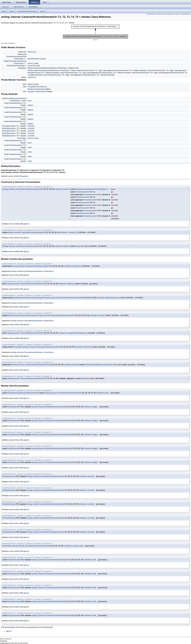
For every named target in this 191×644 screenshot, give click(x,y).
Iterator (42, 11)
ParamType (19, 59)
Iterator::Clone (97, 315)
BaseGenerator (34, 59)
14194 (16, 176)
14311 (16, 565)
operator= (31, 92)
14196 (16, 224)
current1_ (31, 126)
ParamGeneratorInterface (17, 56)
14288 (16, 338)
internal (12, 11)
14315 (16, 496)
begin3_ (31, 114)
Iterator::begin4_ (92, 449)
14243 (16, 325)
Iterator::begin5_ (92, 462)
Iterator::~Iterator (68, 232)
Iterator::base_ (104, 393)
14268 (16, 251)
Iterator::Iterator (62, 189)
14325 (16, 551)
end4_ (30, 157)
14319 (16, 454)
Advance (31, 52)
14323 (16, 621)
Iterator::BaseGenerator (108, 298)
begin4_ (31, 119)
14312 (16, 482)
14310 (16, 412)
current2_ (31, 128)
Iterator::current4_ (88, 518)
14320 (16, 607)
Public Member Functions (154, 14)
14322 (16, 468)
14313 (16, 426)
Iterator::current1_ (88, 476)
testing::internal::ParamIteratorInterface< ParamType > (33, 271)
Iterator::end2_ (91, 574)
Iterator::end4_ (91, 602)
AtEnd (30, 84)
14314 (16, 579)
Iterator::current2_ (88, 490)
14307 (16, 398)
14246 (16, 356)
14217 (16, 307)
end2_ (30, 147)
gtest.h (26, 176)
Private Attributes (185, 14)
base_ (30, 101)
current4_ (31, 133)
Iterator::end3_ (91, 588)
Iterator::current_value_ (75, 546)
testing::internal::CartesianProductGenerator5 (21, 189)
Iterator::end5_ (91, 616)
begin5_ (31, 124)
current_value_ (34, 138)
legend (96, 40)
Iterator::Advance (72, 266)
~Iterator (31, 77)
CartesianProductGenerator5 (27, 11)
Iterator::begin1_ (92, 407)
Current (31, 66)
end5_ (30, 161)
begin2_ (31, 110)
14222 (16, 275)
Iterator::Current (83, 347)
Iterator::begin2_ (92, 421)
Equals (30, 68)
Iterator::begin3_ (92, 435)
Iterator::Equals (72, 365)
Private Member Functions (171, 14)
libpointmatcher (6, 639)
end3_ (30, 152)
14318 (16, 509)
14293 (16, 289)
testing (4, 11)
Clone (30, 63)
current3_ (31, 131)
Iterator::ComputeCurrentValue (72, 333)
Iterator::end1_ (91, 560)
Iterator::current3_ (88, 504)
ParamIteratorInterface (18, 61)
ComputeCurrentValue (36, 87)
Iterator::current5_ (88, 532)
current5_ (31, 136)
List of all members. (8, 43)
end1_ (30, 143)
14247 (16, 370)
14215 (16, 238)
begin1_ (31, 105)
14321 (16, 523)
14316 (16, 440)
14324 (16, 537)
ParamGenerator (87, 70)
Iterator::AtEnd (66, 284)
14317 (16, 593)
